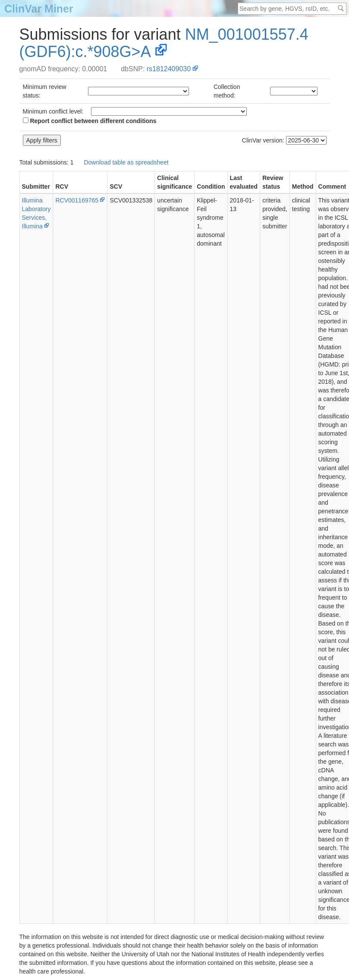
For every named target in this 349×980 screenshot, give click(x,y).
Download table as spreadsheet (126, 162)
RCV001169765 (77, 200)
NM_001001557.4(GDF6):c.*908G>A (164, 43)
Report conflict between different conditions (90, 121)
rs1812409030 (169, 69)
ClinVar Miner (39, 9)
